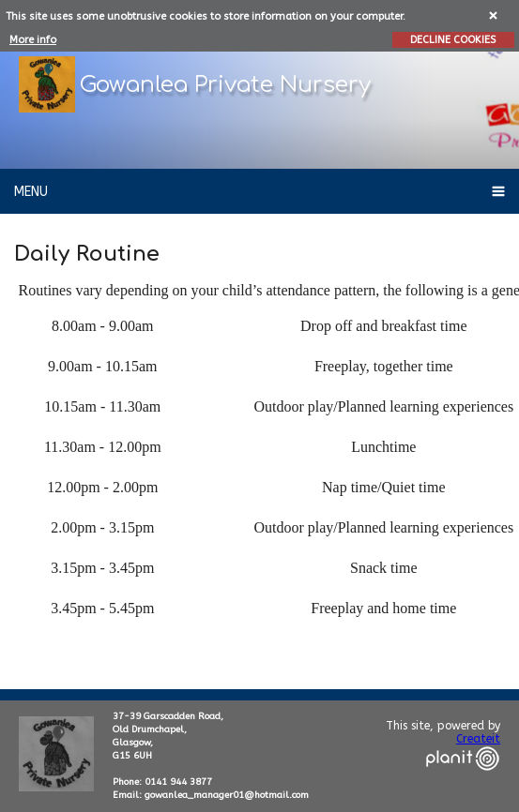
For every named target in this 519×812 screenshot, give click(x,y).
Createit (478, 739)
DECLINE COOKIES (453, 40)
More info (33, 40)
